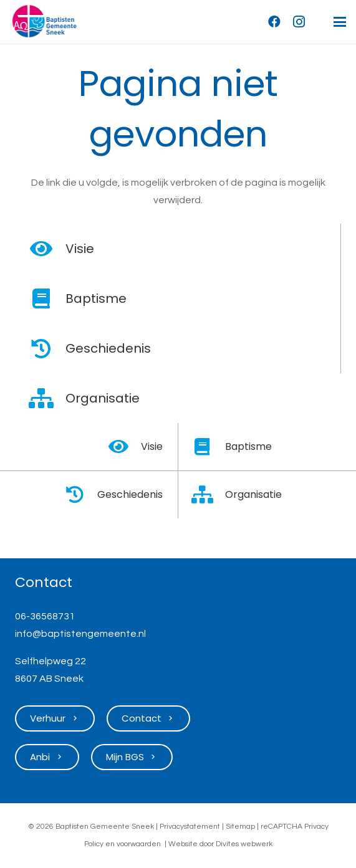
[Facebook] (274, 22)
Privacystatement (190, 827)
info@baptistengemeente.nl (80, 634)
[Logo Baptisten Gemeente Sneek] (44, 22)
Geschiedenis (108, 348)
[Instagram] (299, 22)
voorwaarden (139, 844)
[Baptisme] (48, 298)
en (110, 844)
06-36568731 (45, 616)
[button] (340, 22)
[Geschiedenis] (48, 348)
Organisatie (103, 398)
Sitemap (240, 827)
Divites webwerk (244, 844)
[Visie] (48, 249)
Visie (80, 249)
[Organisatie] (48, 398)
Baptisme (96, 298)
